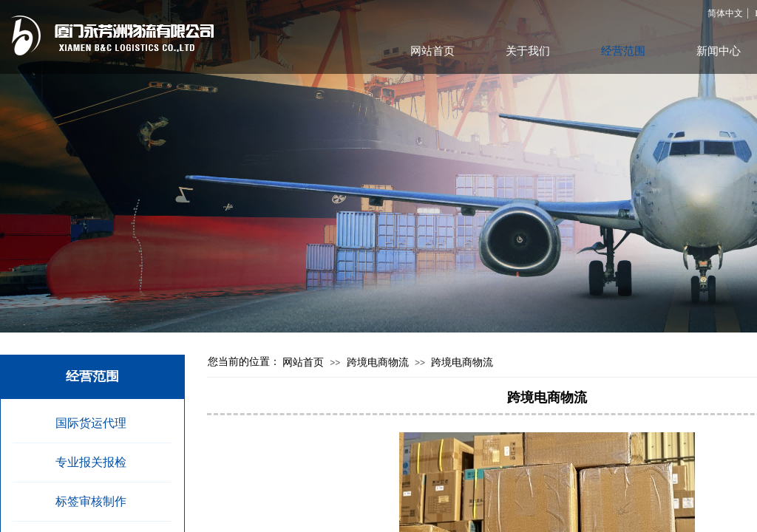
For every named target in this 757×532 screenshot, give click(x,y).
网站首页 (303, 362)
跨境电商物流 (378, 362)
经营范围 (623, 51)
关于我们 (528, 51)
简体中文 (725, 13)
